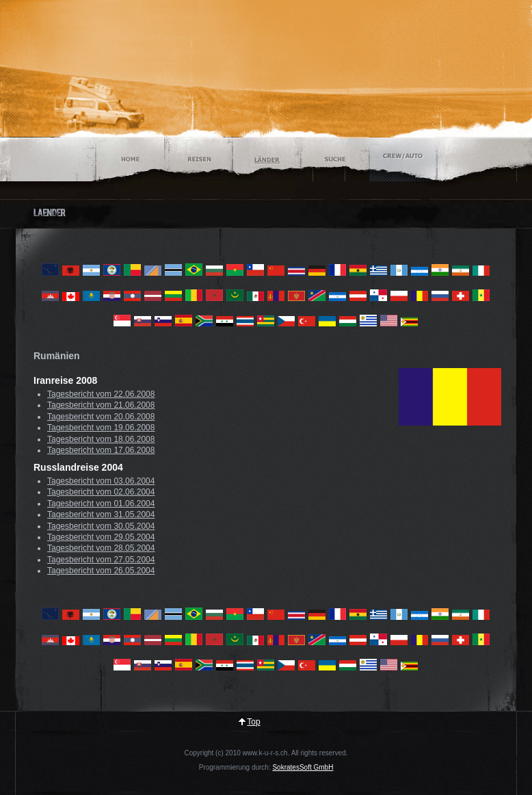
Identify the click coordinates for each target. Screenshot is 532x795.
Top (253, 722)
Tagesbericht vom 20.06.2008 (101, 417)
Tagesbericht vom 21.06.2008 (101, 405)
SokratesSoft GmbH (303, 767)
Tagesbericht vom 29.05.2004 (101, 537)
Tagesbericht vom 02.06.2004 (101, 492)
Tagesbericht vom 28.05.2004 (101, 548)
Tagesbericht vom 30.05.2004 (101, 526)
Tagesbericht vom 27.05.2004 (101, 560)
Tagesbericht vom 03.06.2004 (101, 481)
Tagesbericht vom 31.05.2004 (101, 514)
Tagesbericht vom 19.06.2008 (101, 428)
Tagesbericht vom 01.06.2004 (101, 504)
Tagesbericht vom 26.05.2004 (101, 571)
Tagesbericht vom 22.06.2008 (101, 394)
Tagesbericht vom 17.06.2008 (101, 450)
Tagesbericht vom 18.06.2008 (101, 439)
